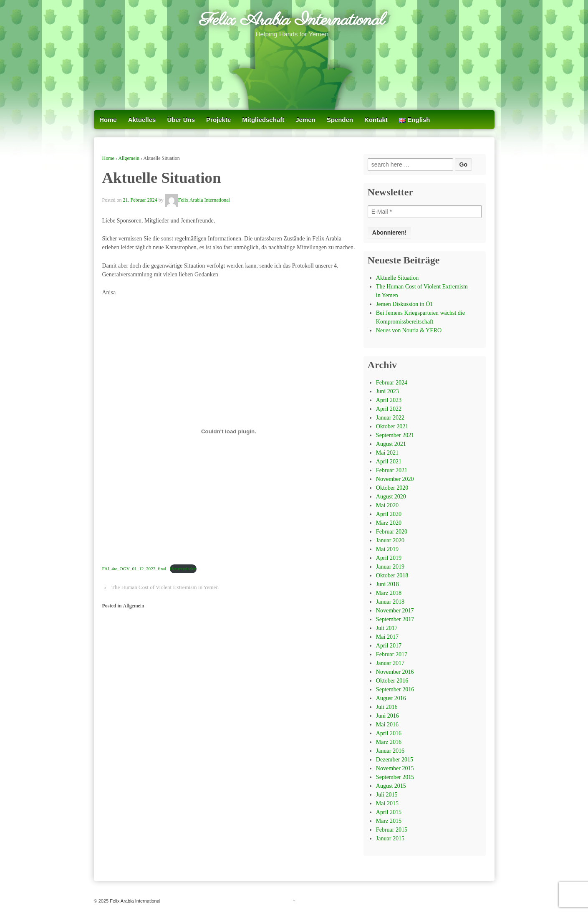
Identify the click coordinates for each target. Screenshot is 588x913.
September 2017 (395, 619)
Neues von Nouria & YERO (409, 330)
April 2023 (389, 400)
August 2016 (391, 698)
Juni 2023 (387, 391)
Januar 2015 (390, 838)
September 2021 (395, 435)
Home (108, 120)
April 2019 (389, 558)
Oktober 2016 (392, 681)
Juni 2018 (387, 584)
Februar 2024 (392, 383)
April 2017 (389, 646)
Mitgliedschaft (263, 120)
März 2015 (389, 821)
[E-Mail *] (425, 212)
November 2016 (395, 672)
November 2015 (395, 768)
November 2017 (395, 611)
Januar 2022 (390, 418)
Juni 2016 (387, 716)
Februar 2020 (392, 532)
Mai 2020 (387, 505)
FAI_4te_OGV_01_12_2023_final (134, 569)
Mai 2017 (387, 637)
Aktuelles (142, 120)
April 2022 (389, 409)
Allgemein (129, 158)
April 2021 (389, 462)
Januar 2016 (390, 751)
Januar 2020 (390, 540)
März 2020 (389, 523)
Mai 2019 (387, 549)
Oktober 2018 (392, 575)
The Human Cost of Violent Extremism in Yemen (165, 587)
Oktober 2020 (392, 488)
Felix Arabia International (292, 21)
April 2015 (389, 812)
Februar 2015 (392, 830)
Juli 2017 (387, 628)
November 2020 (395, 479)
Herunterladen (183, 569)
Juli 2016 (387, 707)
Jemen (305, 120)
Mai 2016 (387, 725)
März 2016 (389, 742)
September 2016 (395, 689)
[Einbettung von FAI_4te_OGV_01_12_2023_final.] (229, 431)
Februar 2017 (392, 654)
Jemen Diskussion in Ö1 (405, 304)
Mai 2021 (387, 453)
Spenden (340, 120)
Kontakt (376, 120)
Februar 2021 (392, 470)
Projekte (218, 120)
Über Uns (181, 120)
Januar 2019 (390, 567)
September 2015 (395, 777)
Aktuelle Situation (397, 278)
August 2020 (391, 497)
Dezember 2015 (395, 760)
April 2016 (389, 733)
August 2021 (391, 444)
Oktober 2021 (392, 426)
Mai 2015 (387, 803)
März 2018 (389, 593)
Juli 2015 (387, 795)
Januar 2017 (390, 663)
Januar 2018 (390, 602)
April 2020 (389, 514)
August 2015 (391, 786)
